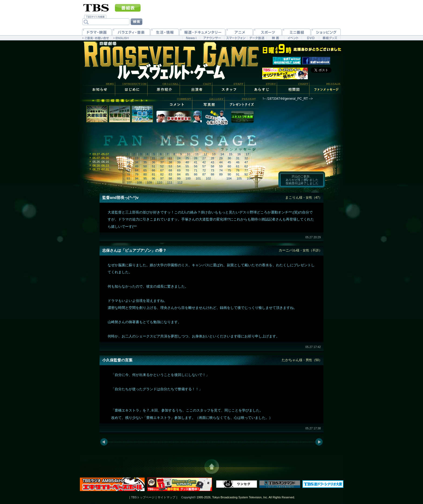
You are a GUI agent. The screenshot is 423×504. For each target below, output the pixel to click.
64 (137, 170)
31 (238, 158)
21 (154, 158)
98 (170, 178)
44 (221, 162)
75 (229, 170)
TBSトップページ (143, 497)
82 (162, 174)
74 (221, 170)
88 (212, 174)
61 (238, 166)
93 (128, 178)
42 (204, 162)
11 (197, 154)
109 (149, 182)
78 (128, 174)
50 (145, 166)
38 (170, 162)
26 (196, 158)
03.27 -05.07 (99, 154)
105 (239, 178)
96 (154, 178)
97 (162, 178)
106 (249, 178)
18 (128, 158)
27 (204, 158)
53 (170, 166)
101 (198, 178)
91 (238, 174)
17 (248, 154)
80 (145, 174)
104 (229, 178)
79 (137, 174)
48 (128, 166)
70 (187, 170)
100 (188, 178)
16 (239, 154)
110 (160, 182)
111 (170, 182)
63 (128, 170)
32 (246, 158)
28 (212, 158)
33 (128, 162)
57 (204, 166)
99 (179, 178)
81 (154, 174)
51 (154, 166)
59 (221, 166)
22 (162, 158)
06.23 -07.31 (99, 169)
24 (179, 158)
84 (179, 174)
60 (229, 166)
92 (246, 174)
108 (139, 182)
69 (179, 170)
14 (222, 154)
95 (145, 178)
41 (196, 162)
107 (129, 182)
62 (246, 166)
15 (231, 154)
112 (180, 182)
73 (212, 170)
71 (196, 170)
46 (238, 162)
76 (238, 170)
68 (170, 170)
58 (212, 166)
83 (170, 174)
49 (137, 166)
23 (170, 158)
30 (229, 158)
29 (221, 158)
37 (162, 162)
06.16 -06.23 (99, 165)
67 (162, 170)
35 (145, 162)
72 (204, 170)
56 (196, 166)
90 (229, 174)
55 (187, 166)
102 (208, 178)
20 (145, 158)
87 (204, 174)
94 (137, 178)
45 (229, 162)
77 (246, 170)
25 (187, 158)
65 (145, 170)
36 (154, 162)
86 (196, 174)
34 (137, 162)
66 (154, 170)
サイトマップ (166, 497)
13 (214, 154)
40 (187, 162)
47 (246, 162)
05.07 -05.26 (99, 158)
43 (212, 162)
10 (188, 154)
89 (221, 174)
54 (179, 166)
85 (187, 174)
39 (179, 162)
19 (137, 158)
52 (162, 166)
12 (205, 154)
